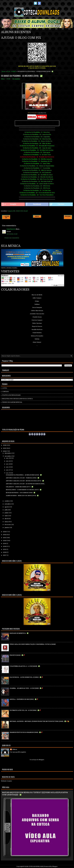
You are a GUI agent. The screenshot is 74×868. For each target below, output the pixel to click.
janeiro (7, 528)
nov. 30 (9, 458)
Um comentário (16, 79)
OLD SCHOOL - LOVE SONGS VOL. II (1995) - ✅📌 (26, 677)
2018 (5, 546)
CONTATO (6, 392)
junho (7, 513)
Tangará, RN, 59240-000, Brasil (17, 211)
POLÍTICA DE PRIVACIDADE (11, 395)
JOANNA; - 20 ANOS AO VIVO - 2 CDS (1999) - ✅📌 (26, 688)
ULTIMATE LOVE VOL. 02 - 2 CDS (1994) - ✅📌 (25, 710)
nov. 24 (9, 464)
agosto (7, 507)
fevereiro (8, 525)
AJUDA (5, 388)
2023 (5, 532)
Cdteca (15, 749)
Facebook (33, 204)
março (7, 522)
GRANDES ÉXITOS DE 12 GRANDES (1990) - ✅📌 (26, 732)
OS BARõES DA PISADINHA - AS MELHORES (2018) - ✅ (22, 76)
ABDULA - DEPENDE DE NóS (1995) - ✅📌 (24, 699)
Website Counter (7, 781)
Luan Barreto (11, 229)
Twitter (57, 204)
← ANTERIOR (6, 217)
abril (6, 519)
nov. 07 (9, 470)
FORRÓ (14, 71)
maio (6, 516)
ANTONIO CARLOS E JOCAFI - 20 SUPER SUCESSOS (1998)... (26, 484)
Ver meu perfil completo (18, 752)
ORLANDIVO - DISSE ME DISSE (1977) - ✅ (20, 487)
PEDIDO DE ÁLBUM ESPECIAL (12, 402)
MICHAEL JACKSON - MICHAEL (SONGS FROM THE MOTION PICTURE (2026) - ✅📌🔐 (39, 721)
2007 (5, 555)
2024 (5, 451)
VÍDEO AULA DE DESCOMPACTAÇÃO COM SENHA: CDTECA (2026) (33, 644)
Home (4, 71)
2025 (5, 448)
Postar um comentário (12, 238)
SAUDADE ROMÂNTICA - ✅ (19, 633)
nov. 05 (9, 473)
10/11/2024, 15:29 (12, 234)
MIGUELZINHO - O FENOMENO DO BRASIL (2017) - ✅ (24, 490)
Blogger (42, 760)
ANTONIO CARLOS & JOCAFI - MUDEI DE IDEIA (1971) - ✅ (25, 481)
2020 (5, 541)
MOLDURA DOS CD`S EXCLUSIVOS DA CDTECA (17, 399)
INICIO (37, 216)
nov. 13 (9, 467)
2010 (5, 549)
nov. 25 (9, 461)
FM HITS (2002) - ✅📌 (17, 655)
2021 (5, 538)
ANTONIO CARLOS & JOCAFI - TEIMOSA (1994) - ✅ (23, 478)
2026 (5, 445)
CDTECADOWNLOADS (36, 866)
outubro (7, 501)
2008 (5, 552)
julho (6, 510)
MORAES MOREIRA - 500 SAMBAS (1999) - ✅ (21, 493)
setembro (8, 504)
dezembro (8, 453)
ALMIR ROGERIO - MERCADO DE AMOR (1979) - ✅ (22, 496)
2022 (5, 535)
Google (9, 204)
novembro (8, 456)
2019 (5, 543)
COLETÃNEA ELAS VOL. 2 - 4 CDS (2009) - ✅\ (25, 666)
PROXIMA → (68, 217)
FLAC (9, 71)
